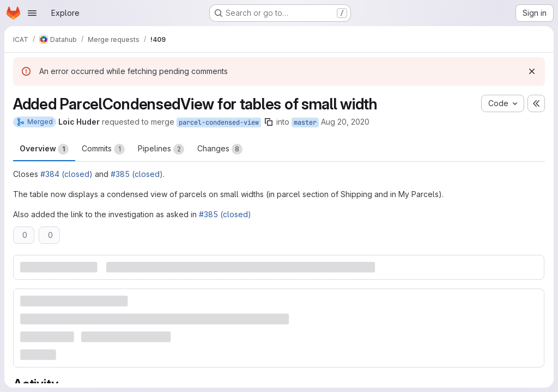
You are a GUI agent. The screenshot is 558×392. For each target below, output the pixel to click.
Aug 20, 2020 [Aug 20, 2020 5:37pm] (345, 122)
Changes (220, 149)
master (305, 122)
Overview (44, 149)
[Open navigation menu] (32, 13)
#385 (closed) (137, 174)
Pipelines (161, 149)
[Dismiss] (532, 71)
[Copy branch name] (269, 122)
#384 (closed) (66, 174)
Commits (103, 149)
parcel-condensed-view (219, 122)
